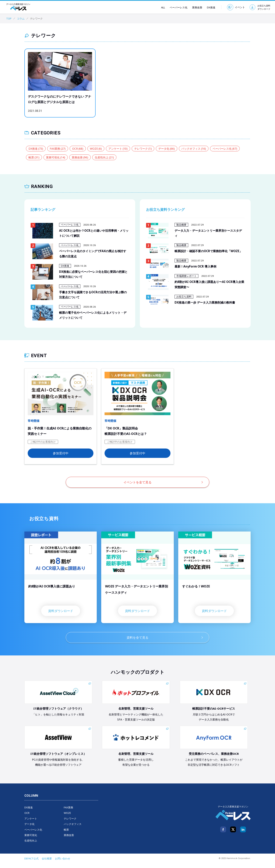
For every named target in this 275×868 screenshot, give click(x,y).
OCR (78, 149)
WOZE (96, 149)
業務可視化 (56, 157)
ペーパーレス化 (176, 7)
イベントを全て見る (137, 487)
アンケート (118, 149)
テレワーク (143, 149)
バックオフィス (194, 149)
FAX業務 (58, 149)
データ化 (167, 149)
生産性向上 (104, 157)
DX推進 (209, 7)
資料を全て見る (137, 642)
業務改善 (195, 7)
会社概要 (47, 863)
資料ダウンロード (61, 615)
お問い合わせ (63, 863)
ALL (161, 7)
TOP (9, 19)
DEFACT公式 (31, 863)
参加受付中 (61, 458)
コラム (21, 19)
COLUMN (31, 800)
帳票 (34, 157)
